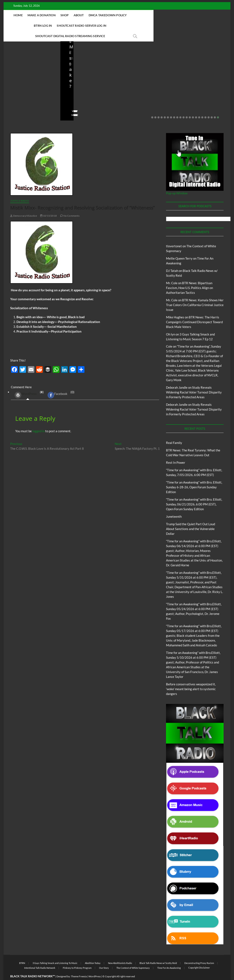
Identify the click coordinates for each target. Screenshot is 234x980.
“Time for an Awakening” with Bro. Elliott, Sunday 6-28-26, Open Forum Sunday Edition (194, 477)
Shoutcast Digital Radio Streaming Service (109, 26)
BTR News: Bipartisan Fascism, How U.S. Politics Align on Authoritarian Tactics (189, 278)
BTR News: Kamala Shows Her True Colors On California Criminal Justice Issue (195, 295)
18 (205, 107)
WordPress (26, 385)
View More (16, 105)
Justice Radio (20, 190)
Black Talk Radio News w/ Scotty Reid (158, 953)
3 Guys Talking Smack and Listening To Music (55, 953)
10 (180, 107)
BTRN (26, 64)
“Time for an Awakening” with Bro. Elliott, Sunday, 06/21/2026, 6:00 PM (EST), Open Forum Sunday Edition (194, 494)
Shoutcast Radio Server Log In (179, 15)
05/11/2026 (142, 93)
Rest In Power (176, 452)
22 (218, 107)
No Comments (18, 98)
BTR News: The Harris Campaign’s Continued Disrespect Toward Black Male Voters (194, 312)
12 (187, 107)
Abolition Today (93, 953)
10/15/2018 (48, 205)
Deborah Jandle (177, 377)
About (79, 15)
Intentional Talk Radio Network (40, 958)
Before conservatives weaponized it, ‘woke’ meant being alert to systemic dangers (141, 79)
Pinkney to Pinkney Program (77, 958)
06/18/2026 (85, 93)
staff (13, 93)
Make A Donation (41, 15)
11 (184, 107)
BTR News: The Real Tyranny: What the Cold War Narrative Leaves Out (30, 79)
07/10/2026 (28, 93)
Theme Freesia (79, 966)
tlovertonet (174, 236)
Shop (64, 15)
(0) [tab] (28, 385)
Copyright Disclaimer (199, 957)
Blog (18, 64)
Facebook (57, 385)
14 (193, 107)
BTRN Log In (140, 15)
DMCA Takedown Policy (108, 15)
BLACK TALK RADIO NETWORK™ (33, 966)
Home (18, 15)
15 (196, 107)
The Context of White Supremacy (133, 958)
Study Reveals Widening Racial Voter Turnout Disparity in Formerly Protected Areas (194, 382)
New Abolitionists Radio (209, 69)
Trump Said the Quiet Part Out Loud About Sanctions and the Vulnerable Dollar (85, 79)
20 (212, 107)
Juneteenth (174, 506)
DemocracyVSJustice (24, 205)
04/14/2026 (199, 93)
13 (190, 107)
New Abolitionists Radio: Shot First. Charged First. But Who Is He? (201, 81)
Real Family (174, 432)
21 (215, 107)
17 (202, 107)
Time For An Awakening (169, 958)
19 (209, 107)
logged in (38, 421)
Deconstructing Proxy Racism (199, 953)
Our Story (104, 958)
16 (199, 107)
